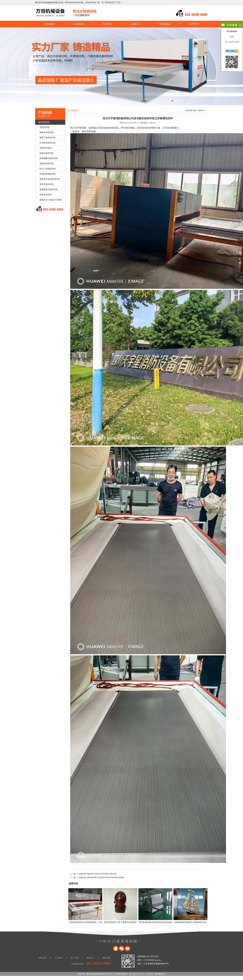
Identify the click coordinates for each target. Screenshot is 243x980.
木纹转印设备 (46, 148)
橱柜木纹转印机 (47, 132)
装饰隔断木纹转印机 (49, 158)
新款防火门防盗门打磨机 (51, 200)
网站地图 (106, 958)
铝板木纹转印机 (47, 153)
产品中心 (107, 24)
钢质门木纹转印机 (48, 138)
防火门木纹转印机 (48, 169)
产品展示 (59, 958)
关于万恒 (194, 24)
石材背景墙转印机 (48, 174)
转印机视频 (165, 24)
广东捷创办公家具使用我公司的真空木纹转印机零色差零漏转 (101, 877)
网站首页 (49, 24)
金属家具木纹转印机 (49, 189)
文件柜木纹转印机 (48, 143)
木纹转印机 (78, 24)
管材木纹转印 (46, 195)
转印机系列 (44, 122)
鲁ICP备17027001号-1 (138, 974)
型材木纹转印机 (47, 164)
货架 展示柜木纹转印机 (50, 179)
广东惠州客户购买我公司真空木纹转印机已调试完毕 (97, 874)
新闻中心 (136, 24)
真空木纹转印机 (47, 184)
